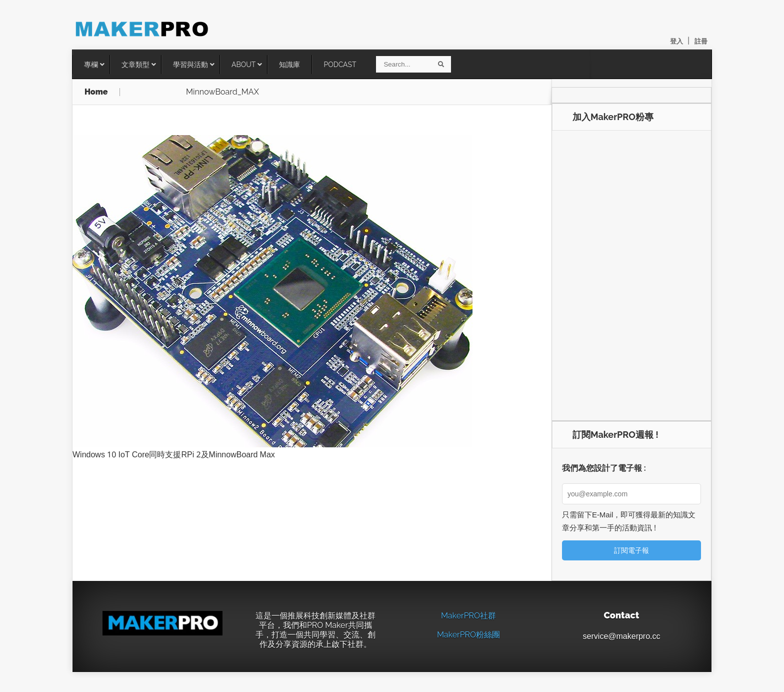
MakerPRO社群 (468, 616)
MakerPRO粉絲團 (468, 635)
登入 (676, 41)
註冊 (701, 41)
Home (96, 92)
